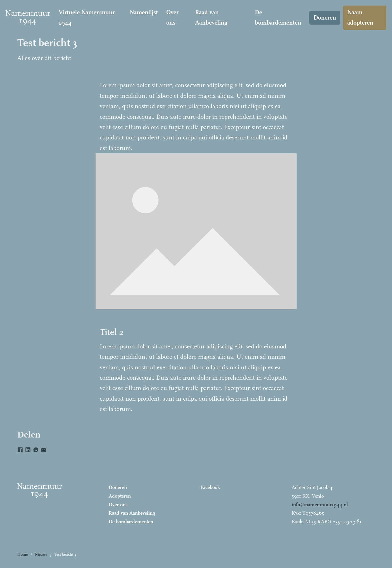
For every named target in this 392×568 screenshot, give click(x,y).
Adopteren (120, 496)
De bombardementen (278, 17)
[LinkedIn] (28, 450)
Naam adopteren (360, 17)
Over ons (172, 17)
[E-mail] (44, 450)
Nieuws (41, 554)
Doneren (325, 18)
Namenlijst (144, 12)
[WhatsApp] (36, 450)
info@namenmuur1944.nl (320, 505)
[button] (234, 555)
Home (22, 554)
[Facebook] (20, 450)
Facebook (210, 487)
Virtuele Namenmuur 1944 (87, 17)
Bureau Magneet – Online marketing (342, 561)
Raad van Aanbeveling (211, 17)
